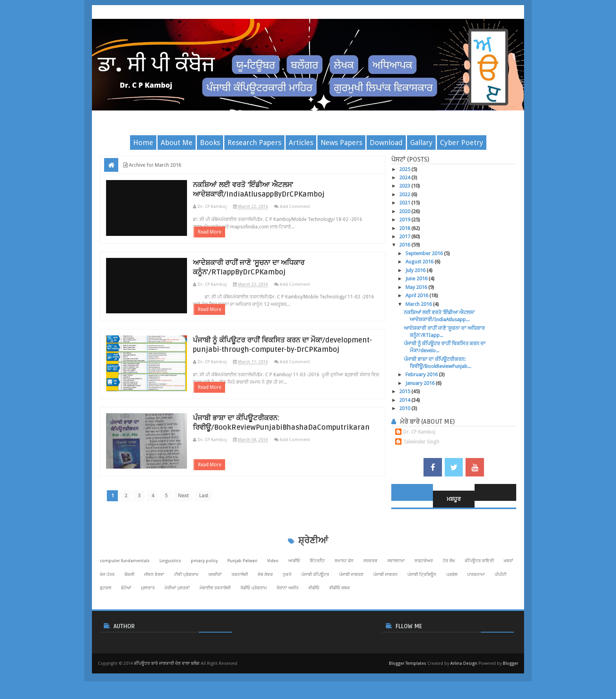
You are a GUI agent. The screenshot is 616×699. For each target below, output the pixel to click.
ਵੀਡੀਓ (314, 613)
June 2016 (417, 279)
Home (143, 143)
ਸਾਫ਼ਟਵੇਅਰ (424, 586)
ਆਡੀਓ (294, 586)
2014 (405, 400)
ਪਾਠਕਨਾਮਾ (476, 600)
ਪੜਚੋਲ (452, 600)
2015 (405, 391)
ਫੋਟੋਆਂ (126, 613)
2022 (405, 194)
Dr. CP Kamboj (419, 432)
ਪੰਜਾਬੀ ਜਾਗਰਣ (351, 600)
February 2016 (422, 374)
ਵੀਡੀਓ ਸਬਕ (340, 613)
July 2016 (416, 270)
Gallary (421, 143)
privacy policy (204, 586)
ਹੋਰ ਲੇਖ (449, 586)
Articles (301, 143)
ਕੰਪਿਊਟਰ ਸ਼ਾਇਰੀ (479, 586)
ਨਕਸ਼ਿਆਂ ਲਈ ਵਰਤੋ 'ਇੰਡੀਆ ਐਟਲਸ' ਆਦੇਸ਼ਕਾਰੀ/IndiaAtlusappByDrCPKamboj (283, 189)
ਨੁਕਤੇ (287, 600)
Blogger (511, 689)
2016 (405, 245)
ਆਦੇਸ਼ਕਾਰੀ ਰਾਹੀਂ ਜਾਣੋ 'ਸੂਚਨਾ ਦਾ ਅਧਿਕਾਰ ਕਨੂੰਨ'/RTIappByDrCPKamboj (272, 277)
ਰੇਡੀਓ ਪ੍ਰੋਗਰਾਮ (254, 613)
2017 (405, 236)
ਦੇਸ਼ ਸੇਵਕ (265, 600)
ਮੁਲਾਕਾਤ (148, 613)
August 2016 (420, 262)
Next (194, 534)
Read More (227, 241)
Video (273, 586)
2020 (405, 211)
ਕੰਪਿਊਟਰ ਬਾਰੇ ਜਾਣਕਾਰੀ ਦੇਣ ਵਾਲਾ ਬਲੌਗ (167, 689)
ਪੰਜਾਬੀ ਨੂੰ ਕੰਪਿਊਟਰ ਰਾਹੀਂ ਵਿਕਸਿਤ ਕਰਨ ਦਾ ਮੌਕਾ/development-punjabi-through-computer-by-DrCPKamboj (277, 369)
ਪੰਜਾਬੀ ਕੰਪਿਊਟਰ (315, 600)
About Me (177, 143)
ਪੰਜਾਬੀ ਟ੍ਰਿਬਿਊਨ (422, 600)
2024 (405, 178)
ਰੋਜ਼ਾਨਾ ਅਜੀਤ (288, 613)
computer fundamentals (125, 586)
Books (210, 143)
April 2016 (417, 295)
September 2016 (425, 253)
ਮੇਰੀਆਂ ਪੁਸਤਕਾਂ (177, 613)
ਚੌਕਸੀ (129, 600)
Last (216, 534)
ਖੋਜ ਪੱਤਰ (107, 600)
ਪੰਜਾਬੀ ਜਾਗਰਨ (385, 600)
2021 (405, 203)
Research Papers (254, 143)
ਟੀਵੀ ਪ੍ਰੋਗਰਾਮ (186, 600)
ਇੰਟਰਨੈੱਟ (317, 586)
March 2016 (419, 304)
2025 (405, 169)
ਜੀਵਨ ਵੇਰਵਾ (154, 600)
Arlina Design (464, 689)
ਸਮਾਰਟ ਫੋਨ (344, 586)
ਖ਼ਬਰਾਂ (508, 586)
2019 (405, 220)
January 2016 (421, 383)
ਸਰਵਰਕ (370, 586)
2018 (405, 228)
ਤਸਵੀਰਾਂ (215, 600)
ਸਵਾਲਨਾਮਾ (396, 586)
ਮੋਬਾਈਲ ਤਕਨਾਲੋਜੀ (215, 613)
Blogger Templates (408, 689)
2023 (405, 186)
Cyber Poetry (462, 143)
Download (386, 143)
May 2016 (417, 287)
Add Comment (312, 207)
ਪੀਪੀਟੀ (500, 600)
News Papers (341, 143)
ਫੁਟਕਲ (105, 613)
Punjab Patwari (242, 586)
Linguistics (170, 586)
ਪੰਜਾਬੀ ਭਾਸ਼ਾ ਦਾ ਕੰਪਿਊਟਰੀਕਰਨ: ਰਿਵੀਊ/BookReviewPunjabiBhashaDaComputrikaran (295, 456)
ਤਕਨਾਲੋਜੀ (240, 600)
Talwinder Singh (421, 442)
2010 (405, 408)
